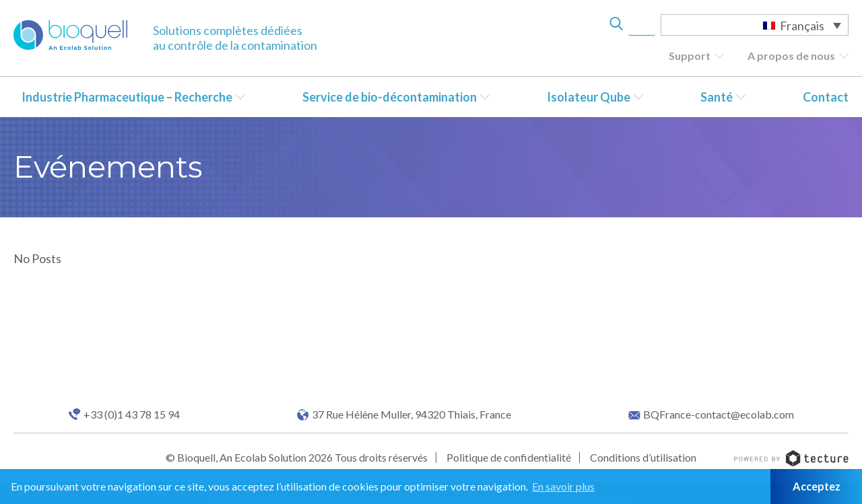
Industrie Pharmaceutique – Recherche (127, 97)
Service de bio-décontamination (390, 97)
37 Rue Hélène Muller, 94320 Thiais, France (411, 415)
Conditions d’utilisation (643, 457)
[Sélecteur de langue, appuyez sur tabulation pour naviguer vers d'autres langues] (755, 25)
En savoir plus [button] (563, 486)
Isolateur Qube (589, 97)
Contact (826, 97)
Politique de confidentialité (509, 457)
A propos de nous (791, 56)
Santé (717, 97)
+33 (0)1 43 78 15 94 (132, 415)
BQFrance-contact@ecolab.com (719, 415)
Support (690, 56)
